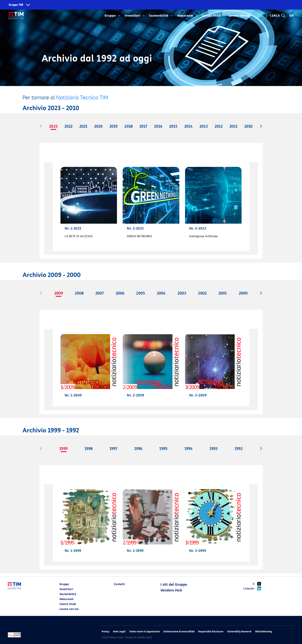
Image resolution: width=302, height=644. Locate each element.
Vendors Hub (171, 590)
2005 (141, 293)
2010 (248, 126)
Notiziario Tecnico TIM (82, 98)
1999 (63, 449)
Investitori (132, 16)
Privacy (105, 631)
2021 (83, 126)
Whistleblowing (263, 631)
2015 (173, 126)
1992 (239, 449)
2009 (59, 293)
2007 (100, 293)
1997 (113, 449)
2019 (114, 126)
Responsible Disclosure (211, 631)
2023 (53, 126)
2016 (158, 126)
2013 (204, 126)
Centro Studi (212, 16)
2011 (234, 126)
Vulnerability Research (239, 631)
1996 (138, 449)
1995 (163, 449)
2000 (243, 293)
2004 (161, 293)
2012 (219, 126)
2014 (188, 126)
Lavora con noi (240, 16)
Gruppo (110, 16)
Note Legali (119, 631)
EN (292, 16)
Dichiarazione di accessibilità (179, 631)
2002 (202, 293)
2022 (68, 126)
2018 (128, 126)
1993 (214, 449)
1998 (89, 449)
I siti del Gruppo (174, 585)
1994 (189, 449)
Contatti (119, 584)
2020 (98, 126)
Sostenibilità (159, 16)
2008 (79, 293)
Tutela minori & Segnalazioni (145, 631)
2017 (143, 126)
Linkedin (254, 588)
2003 (182, 293)
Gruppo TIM (16, 5)
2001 (223, 293)
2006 (120, 293)
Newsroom (185, 16)
